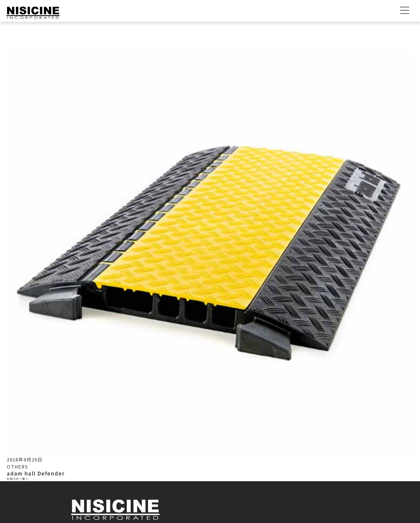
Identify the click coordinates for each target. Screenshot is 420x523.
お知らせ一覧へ (18, 479)
